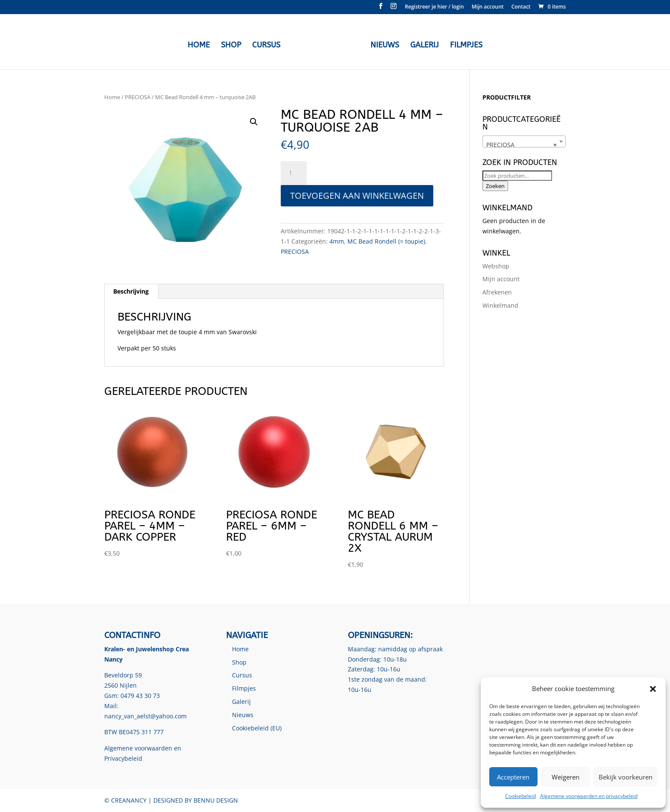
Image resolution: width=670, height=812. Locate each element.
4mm (337, 241)
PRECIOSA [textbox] (522, 145)
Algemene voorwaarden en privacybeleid (589, 796)
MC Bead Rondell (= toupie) (386, 241)
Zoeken (495, 186)
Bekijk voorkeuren (626, 777)
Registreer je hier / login (435, 7)
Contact (521, 7)
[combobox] (524, 141)
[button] (653, 689)
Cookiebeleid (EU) (257, 728)
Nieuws (383, 44)
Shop (233, 44)
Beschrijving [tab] (131, 291)
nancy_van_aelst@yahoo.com (145, 716)
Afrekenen (497, 292)
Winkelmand (500, 305)
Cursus (268, 44)
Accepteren (513, 777)
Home (201, 44)
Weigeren (566, 777)
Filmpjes (464, 44)
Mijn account (488, 7)
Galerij (422, 44)
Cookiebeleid (520, 796)
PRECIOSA (138, 97)
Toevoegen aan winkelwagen (357, 196)
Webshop (496, 266)
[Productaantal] (294, 173)
